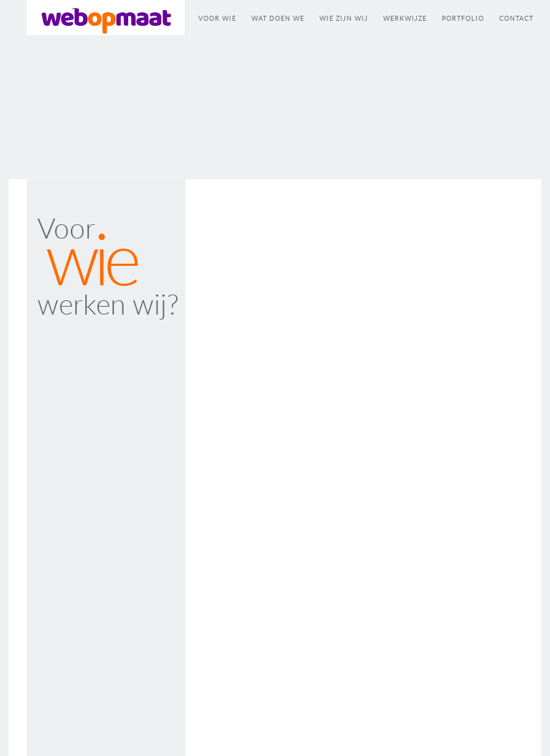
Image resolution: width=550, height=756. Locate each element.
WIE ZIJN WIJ (344, 18)
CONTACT (516, 18)
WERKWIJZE (405, 18)
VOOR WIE (217, 18)
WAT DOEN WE (278, 18)
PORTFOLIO (463, 18)
